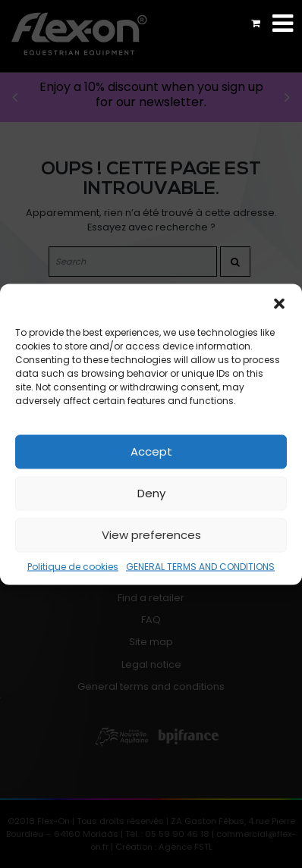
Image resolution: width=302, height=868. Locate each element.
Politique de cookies (73, 566)
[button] (279, 302)
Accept (151, 451)
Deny (151, 493)
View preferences (151, 535)
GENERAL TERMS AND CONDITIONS (200, 566)
